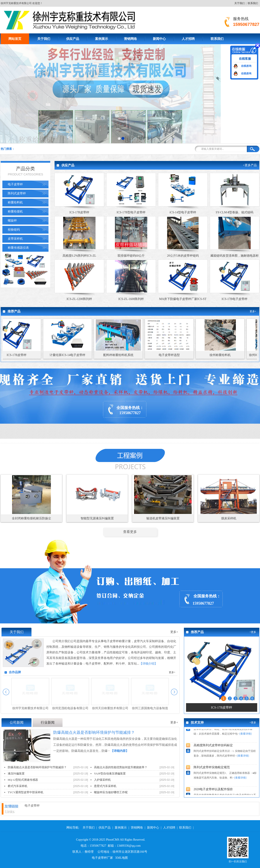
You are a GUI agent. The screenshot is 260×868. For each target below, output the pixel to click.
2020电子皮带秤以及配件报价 (213, 791)
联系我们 (253, 3)
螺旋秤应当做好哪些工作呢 (111, 792)
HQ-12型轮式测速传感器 (23, 780)
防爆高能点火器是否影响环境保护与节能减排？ (37, 767)
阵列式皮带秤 (17, 193)
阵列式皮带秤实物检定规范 (212, 769)
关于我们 (240, 3)
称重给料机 (15, 202)
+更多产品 (250, 165)
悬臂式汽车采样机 (105, 786)
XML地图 (121, 858)
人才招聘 (188, 39)
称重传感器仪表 (18, 248)
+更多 (253, 632)
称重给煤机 (15, 212)
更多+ (253, 311)
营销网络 (130, 39)
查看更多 (130, 532)
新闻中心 (159, 39)
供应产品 (73, 39)
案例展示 (102, 39)
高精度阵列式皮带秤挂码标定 (213, 747)
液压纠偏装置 (16, 774)
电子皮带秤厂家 (102, 858)
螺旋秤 (12, 221)
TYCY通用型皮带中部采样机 (26, 792)
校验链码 (14, 230)
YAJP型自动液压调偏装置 (110, 774)
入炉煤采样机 (102, 780)
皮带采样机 (15, 239)
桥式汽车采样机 (18, 786)
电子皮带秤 (15, 184)
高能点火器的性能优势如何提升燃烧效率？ (121, 767)
